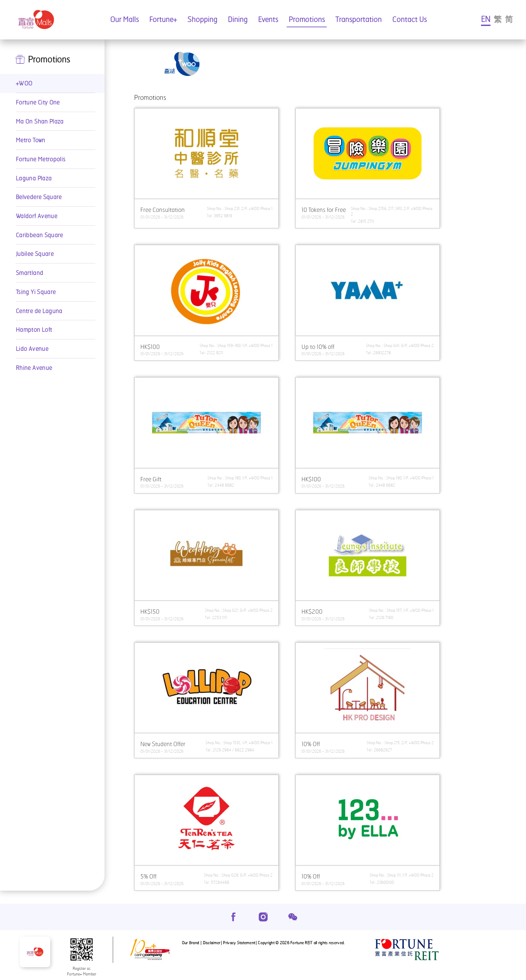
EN (486, 19)
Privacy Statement (239, 943)
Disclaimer (212, 943)
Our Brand (191, 943)
